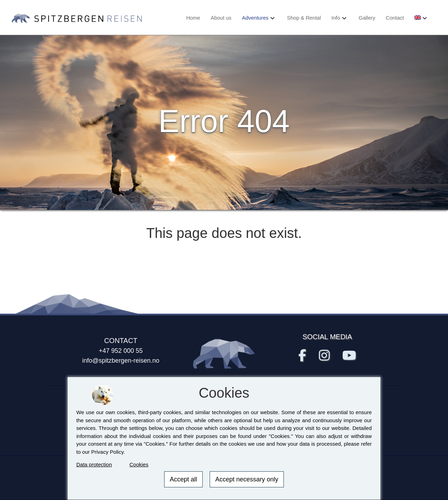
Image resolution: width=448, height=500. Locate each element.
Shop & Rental (304, 18)
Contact (395, 18)
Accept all (183, 479)
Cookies (139, 464)
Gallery (367, 18)
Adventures (255, 18)
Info (336, 18)
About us (221, 18)
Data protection (94, 464)
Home (193, 18)
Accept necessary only (247, 479)
